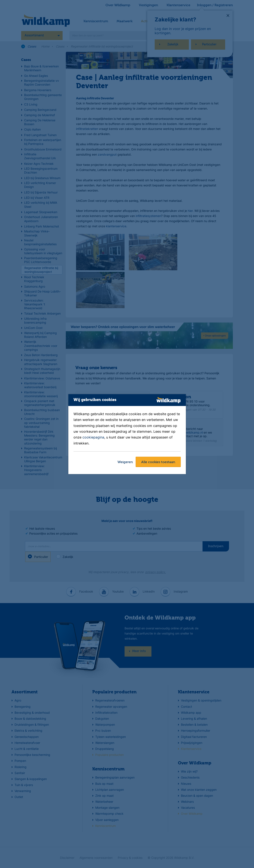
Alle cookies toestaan (158, 462)
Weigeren (125, 462)
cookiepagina (93, 437)
